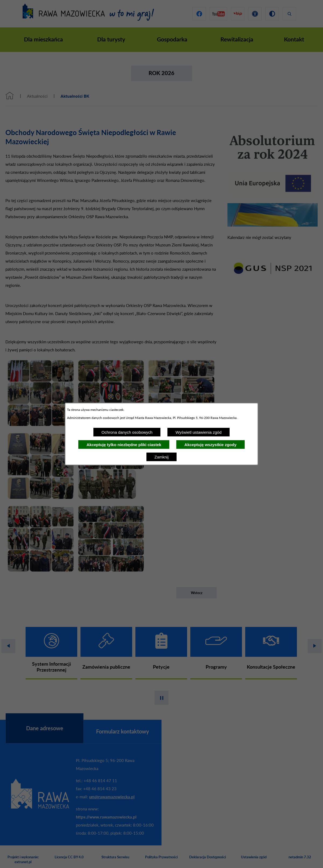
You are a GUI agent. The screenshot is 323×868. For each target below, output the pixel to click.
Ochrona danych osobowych (127, 432)
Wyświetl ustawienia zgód (199, 432)
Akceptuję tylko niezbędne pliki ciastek (124, 445)
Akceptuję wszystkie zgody (210, 445)
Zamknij (162, 457)
